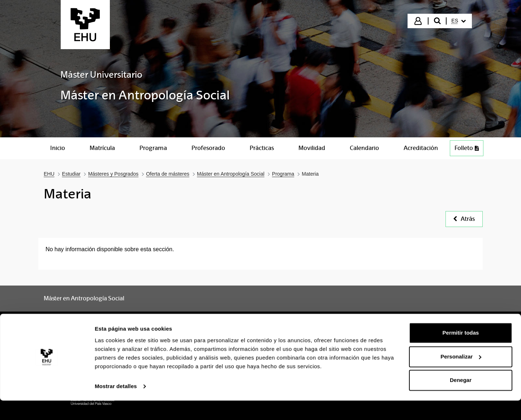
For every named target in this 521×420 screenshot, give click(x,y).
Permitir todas (461, 353)
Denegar (461, 400)
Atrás (464, 219)
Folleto (467, 148)
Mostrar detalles (116, 406)
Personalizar (461, 376)
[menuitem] (458, 21)
